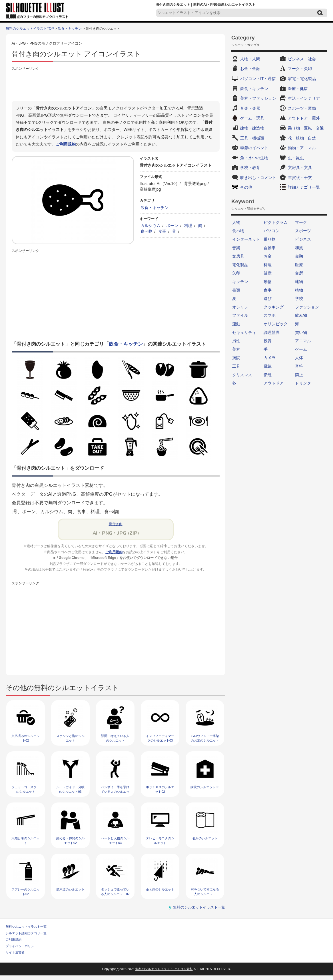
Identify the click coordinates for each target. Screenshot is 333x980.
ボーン (172, 226)
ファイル (240, 315)
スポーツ (303, 231)
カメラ (270, 358)
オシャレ (240, 307)
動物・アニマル (302, 148)
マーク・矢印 (300, 69)
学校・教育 (250, 168)
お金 (268, 256)
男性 (236, 341)
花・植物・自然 (302, 138)
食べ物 (147, 231)
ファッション (307, 307)
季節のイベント (254, 148)
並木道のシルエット (70, 889)
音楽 (236, 248)
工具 (236, 366)
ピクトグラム (276, 222)
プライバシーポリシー (21, 946)
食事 (162, 231)
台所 (299, 273)
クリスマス (242, 375)
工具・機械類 (252, 138)
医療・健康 (298, 89)
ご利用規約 (66, 144)
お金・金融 (250, 69)
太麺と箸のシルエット (26, 840)
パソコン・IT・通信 (258, 79)
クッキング (274, 307)
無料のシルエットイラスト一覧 (199, 907)
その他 (246, 187)
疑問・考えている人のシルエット (115, 738)
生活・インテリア (304, 98)
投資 (268, 341)
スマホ (270, 315)
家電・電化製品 (302, 79)
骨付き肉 (116, 524)
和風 (299, 248)
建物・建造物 (252, 128)
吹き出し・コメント (258, 178)
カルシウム (151, 226)
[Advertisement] (116, 85)
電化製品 (240, 265)
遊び (268, 298)
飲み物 (301, 315)
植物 (299, 290)
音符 (299, 366)
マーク (301, 222)
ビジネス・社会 (302, 59)
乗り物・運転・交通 (306, 128)
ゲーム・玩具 (252, 118)
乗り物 (270, 239)
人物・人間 (250, 59)
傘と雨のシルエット (160, 889)
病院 (236, 358)
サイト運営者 (15, 952)
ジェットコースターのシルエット (26, 789)
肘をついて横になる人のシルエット (205, 892)
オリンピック (276, 324)
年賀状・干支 (300, 178)
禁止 (299, 375)
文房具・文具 (300, 168)
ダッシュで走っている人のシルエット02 (115, 892)
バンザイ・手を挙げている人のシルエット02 (115, 791)
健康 (268, 273)
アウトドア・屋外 (304, 118)
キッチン (240, 282)
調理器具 (272, 332)
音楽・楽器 (250, 108)
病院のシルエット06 (205, 787)
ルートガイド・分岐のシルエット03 (70, 789)
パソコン (272, 231)
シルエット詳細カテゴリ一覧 (26, 933)
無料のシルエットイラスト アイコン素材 (164, 969)
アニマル (303, 341)
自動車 (270, 248)
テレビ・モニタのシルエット (160, 840)
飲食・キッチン (70, 29)
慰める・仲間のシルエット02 (70, 840)
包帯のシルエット (205, 838)
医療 (299, 265)
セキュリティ (244, 332)
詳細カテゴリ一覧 (304, 187)
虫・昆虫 (296, 158)
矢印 (236, 273)
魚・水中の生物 (254, 158)
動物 (268, 282)
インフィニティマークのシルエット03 (160, 738)
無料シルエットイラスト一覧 (26, 927)
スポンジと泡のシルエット (70, 738)
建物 (299, 282)
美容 (236, 349)
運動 (236, 324)
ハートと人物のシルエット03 (115, 840)
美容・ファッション (258, 98)
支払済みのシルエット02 (26, 738)
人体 (299, 358)
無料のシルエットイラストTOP (30, 29)
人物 (236, 222)
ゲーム (301, 349)
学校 (299, 298)
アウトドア (274, 383)
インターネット (246, 239)
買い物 (301, 332)
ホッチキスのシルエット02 (160, 789)
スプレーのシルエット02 (26, 892)
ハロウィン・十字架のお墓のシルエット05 (205, 740)
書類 (236, 290)
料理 (188, 226)
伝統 (268, 375)
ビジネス (303, 239)
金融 (299, 256)
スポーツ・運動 (302, 108)
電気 (268, 366)
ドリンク (303, 383)
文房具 (238, 256)
